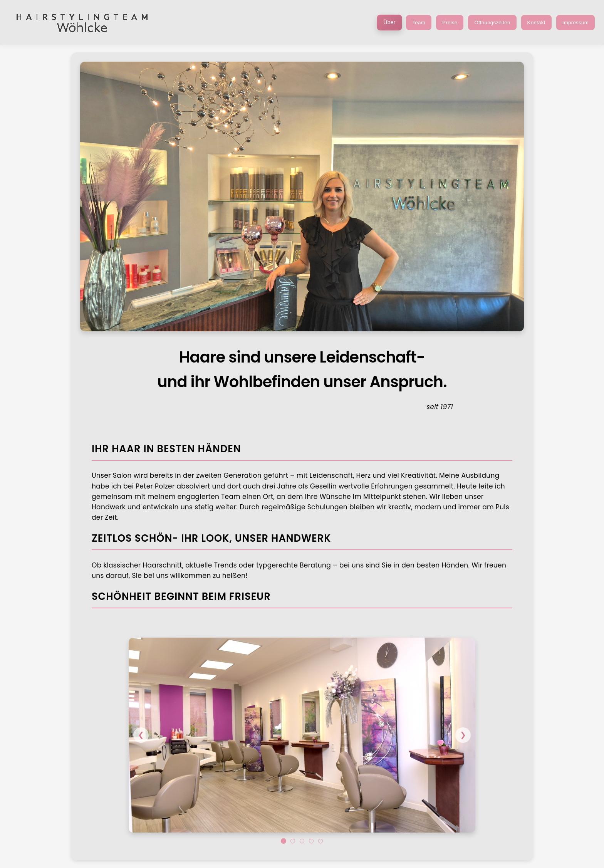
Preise (450, 23)
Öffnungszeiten (492, 23)
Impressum (575, 23)
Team (419, 23)
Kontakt (536, 23)
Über (390, 22)
